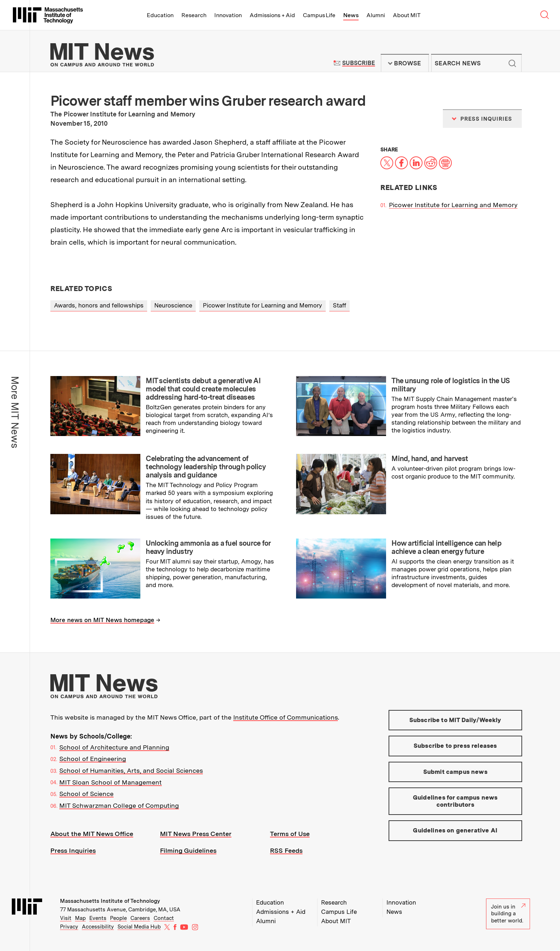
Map (80, 918)
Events (98, 918)
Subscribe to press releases (455, 746)
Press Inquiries (73, 850)
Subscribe (358, 63)
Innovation (228, 15)
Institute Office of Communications (286, 717)
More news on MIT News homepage (102, 620)
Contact (164, 918)
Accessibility (98, 927)
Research (194, 15)
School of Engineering (93, 759)
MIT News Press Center (196, 834)
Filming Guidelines (188, 850)
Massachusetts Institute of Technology (110, 901)
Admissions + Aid (272, 15)
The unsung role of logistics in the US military (451, 385)
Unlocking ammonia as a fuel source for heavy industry (208, 547)
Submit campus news (455, 772)
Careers (140, 918)
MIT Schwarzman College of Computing (119, 805)
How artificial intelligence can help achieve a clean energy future (446, 547)
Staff (339, 305)
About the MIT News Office (92, 834)
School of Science (86, 794)
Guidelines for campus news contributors (455, 801)
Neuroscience (173, 305)
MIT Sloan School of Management (111, 782)
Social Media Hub (139, 927)
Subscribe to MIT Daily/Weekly (455, 720)
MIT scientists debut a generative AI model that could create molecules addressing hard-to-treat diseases (203, 389)
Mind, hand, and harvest (430, 459)
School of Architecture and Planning (114, 747)
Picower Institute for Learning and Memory (453, 205)
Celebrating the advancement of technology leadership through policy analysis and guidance (206, 467)
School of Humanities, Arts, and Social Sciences (131, 770)
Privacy (69, 927)
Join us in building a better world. (508, 914)
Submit (512, 63)
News (351, 15)
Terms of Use (290, 834)
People (118, 918)
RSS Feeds (286, 850)
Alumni (376, 15)
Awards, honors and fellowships (99, 305)
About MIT (407, 15)
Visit (66, 918)
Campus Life (319, 15)
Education (160, 15)
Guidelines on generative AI (455, 830)
